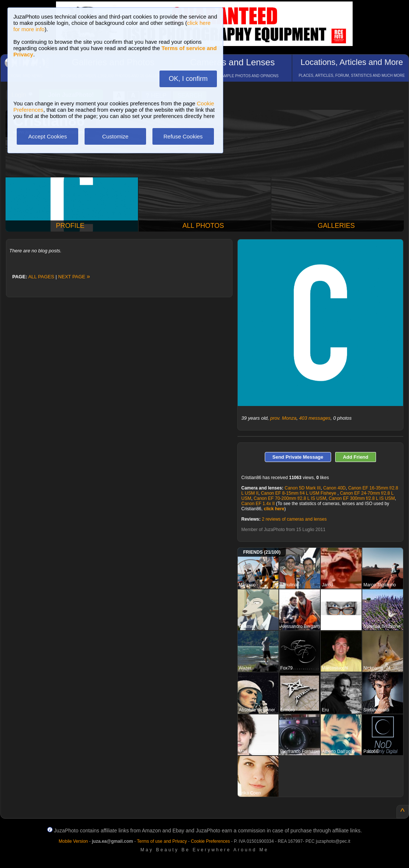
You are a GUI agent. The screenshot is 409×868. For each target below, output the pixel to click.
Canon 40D (335, 488)
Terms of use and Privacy (162, 841)
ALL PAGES (41, 277)
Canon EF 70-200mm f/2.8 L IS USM (290, 498)
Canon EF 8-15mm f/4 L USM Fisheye (299, 493)
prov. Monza (283, 418)
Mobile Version (73, 841)
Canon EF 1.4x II (258, 504)
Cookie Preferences (210, 841)
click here (274, 509)
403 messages (315, 418)
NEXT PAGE (74, 277)
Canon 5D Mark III (302, 488)
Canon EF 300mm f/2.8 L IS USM (362, 498)
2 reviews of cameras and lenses (294, 519)
